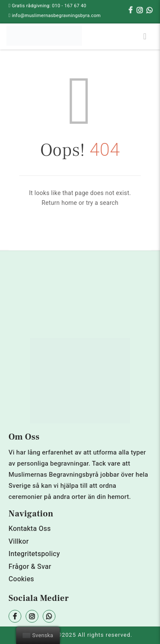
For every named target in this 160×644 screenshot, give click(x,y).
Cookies (21, 579)
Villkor (19, 542)
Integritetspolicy (34, 554)
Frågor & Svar (30, 567)
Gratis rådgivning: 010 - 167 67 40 (49, 6)
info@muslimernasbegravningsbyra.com (56, 16)
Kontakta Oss (30, 529)
